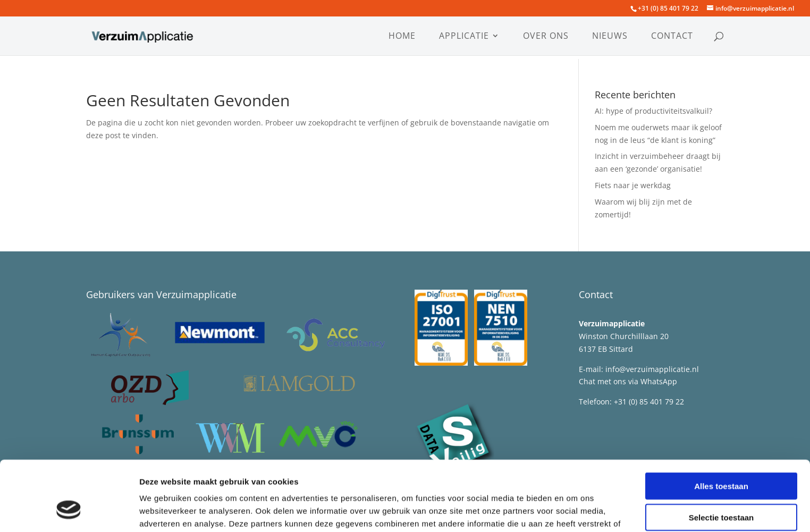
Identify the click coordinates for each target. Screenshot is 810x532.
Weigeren (721, 488)
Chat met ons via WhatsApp (629, 381)
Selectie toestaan (722, 457)
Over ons (546, 37)
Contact (672, 37)
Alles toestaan (721, 426)
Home (402, 37)
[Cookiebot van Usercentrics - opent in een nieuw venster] (69, 511)
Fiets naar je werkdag (633, 185)
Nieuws (610, 37)
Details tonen (574, 511)
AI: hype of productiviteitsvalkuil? (653, 111)
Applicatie (464, 37)
